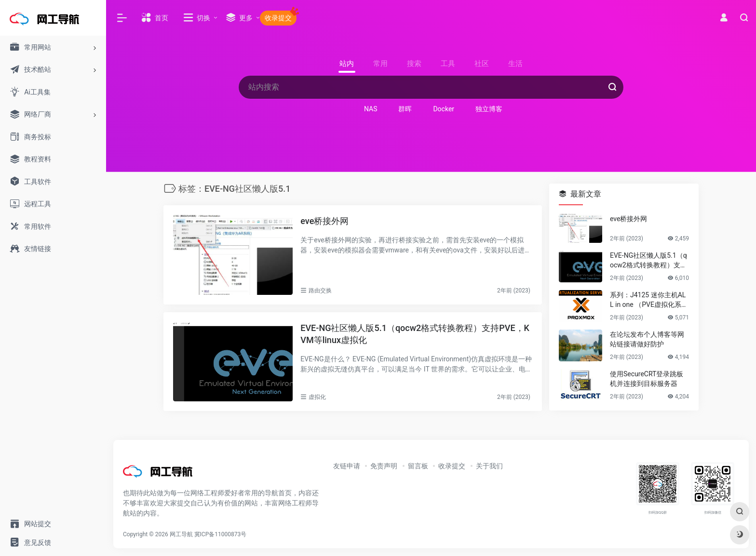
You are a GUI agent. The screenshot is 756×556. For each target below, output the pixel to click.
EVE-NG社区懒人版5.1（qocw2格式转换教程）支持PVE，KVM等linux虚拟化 (415, 334)
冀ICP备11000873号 (221, 534)
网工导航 (181, 534)
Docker (444, 109)
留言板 (418, 466)
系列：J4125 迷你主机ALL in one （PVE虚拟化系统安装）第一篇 (649, 300)
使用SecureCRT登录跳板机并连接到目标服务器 (647, 379)
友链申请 (347, 466)
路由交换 (320, 291)
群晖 (405, 109)
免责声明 (384, 466)
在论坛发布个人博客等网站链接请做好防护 (647, 339)
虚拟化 (317, 397)
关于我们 (489, 466)
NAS (371, 109)
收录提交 (452, 466)
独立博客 (489, 109)
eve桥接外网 (324, 221)
